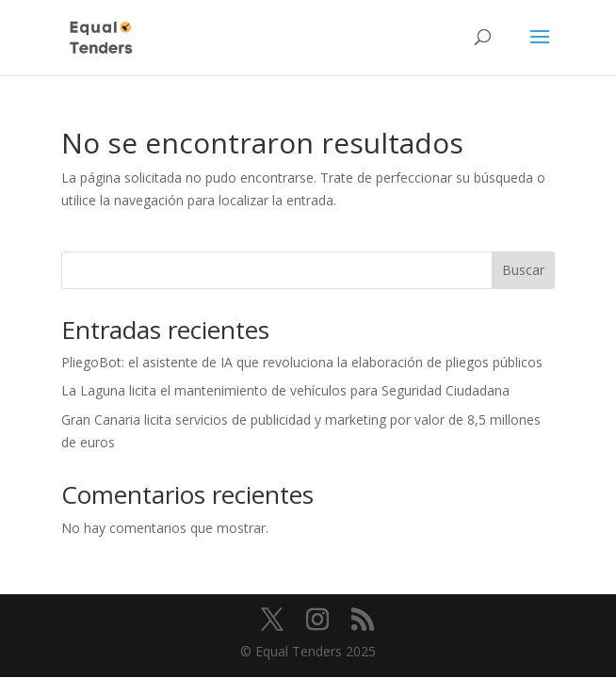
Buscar (523, 270)
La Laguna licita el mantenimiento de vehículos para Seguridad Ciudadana (285, 390)
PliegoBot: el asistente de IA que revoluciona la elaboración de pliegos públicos (302, 362)
